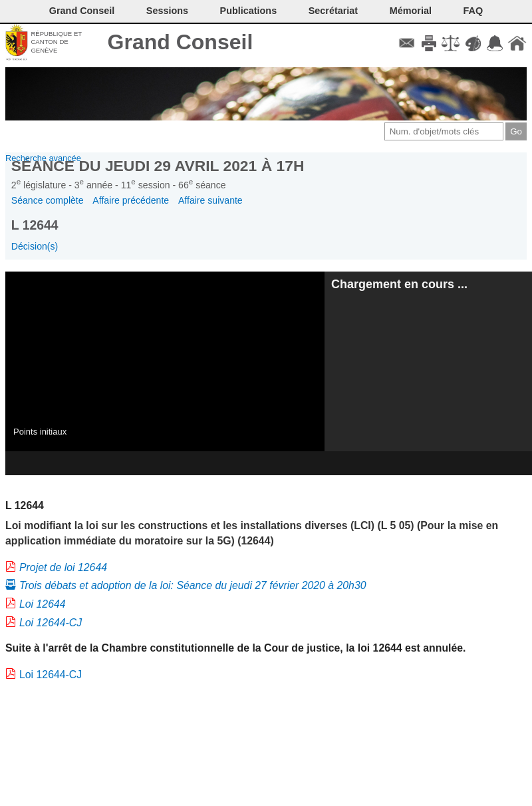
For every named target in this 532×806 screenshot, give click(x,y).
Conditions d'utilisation (451, 43)
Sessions (167, 11)
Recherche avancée (43, 158)
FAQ (473, 11)
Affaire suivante (210, 200)
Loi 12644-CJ (51, 623)
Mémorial (411, 11)
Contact (407, 43)
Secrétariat (333, 11)
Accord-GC (495, 43)
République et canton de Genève (56, 42)
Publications (249, 11)
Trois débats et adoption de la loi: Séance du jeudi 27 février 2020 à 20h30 (193, 585)
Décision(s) (35, 246)
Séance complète (48, 200)
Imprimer (429, 43)
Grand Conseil (181, 42)
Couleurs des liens (473, 43)
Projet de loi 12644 (63, 567)
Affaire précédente (131, 200)
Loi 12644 (43, 604)
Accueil (517, 43)
